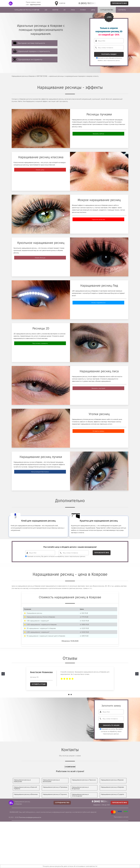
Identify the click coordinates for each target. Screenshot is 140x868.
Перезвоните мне (119, 3)
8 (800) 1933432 (88, 3)
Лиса (73, 10)
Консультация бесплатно (40, 472)
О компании (70, 767)
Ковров (60, 3)
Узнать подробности (98, 303)
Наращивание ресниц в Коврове (27, 10)
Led (46, 10)
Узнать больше (40, 258)
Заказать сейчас (98, 134)
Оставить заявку (98, 431)
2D (65, 10)
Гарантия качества (98, 219)
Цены (93, 10)
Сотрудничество (107, 10)
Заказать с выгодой (98, 388)
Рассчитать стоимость (40, 343)
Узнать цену (40, 170)
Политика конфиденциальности (30, 817)
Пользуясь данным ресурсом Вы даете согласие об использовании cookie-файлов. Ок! (70, 866)
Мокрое (55, 10)
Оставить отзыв (39, 684)
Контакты (122, 10)
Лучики (83, 10)
